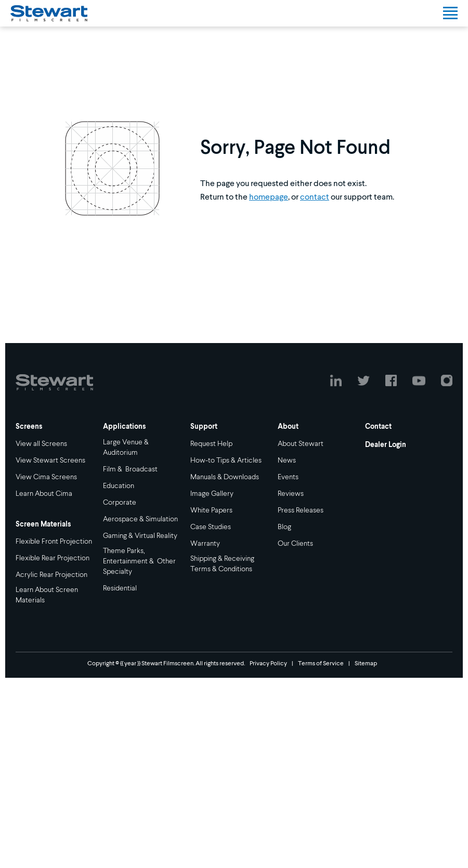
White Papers (211, 510)
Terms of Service (321, 664)
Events (288, 477)
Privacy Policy (268, 664)
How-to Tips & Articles (226, 461)
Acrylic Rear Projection (51, 575)
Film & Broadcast (130, 469)
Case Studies (211, 527)
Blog (284, 527)
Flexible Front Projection (54, 542)
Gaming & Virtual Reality (140, 536)
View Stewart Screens (50, 461)
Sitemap (366, 664)
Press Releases (301, 510)
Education (119, 486)
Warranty (205, 544)
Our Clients (295, 544)
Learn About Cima (44, 494)
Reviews (291, 494)
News (287, 461)
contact (315, 198)
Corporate (120, 503)
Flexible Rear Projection (53, 558)
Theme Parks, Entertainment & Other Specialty (139, 561)
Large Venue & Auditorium (127, 448)
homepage (269, 198)
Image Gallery (212, 494)
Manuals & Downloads (225, 477)
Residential (120, 588)
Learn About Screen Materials (47, 595)
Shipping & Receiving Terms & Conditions (222, 564)
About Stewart (301, 444)
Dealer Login (386, 445)
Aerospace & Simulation (140, 519)
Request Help (211, 444)
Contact (378, 427)
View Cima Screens (46, 477)
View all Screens (41, 444)
